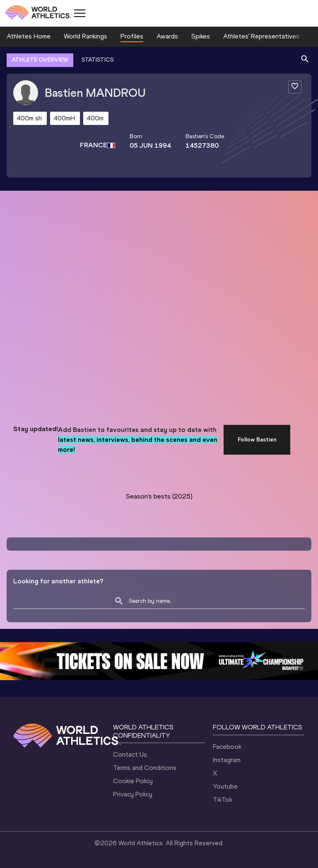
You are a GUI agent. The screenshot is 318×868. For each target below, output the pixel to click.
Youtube (225, 786)
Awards (167, 36)
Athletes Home (29, 36)
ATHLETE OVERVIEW (40, 60)
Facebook (227, 747)
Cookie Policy (133, 781)
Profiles (132, 36)
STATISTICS (98, 60)
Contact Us (130, 754)
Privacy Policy (133, 794)
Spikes (201, 36)
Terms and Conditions (145, 768)
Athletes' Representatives (261, 36)
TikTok (223, 800)
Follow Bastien (257, 440)
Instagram (227, 760)
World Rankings (86, 36)
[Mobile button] (79, 13)
